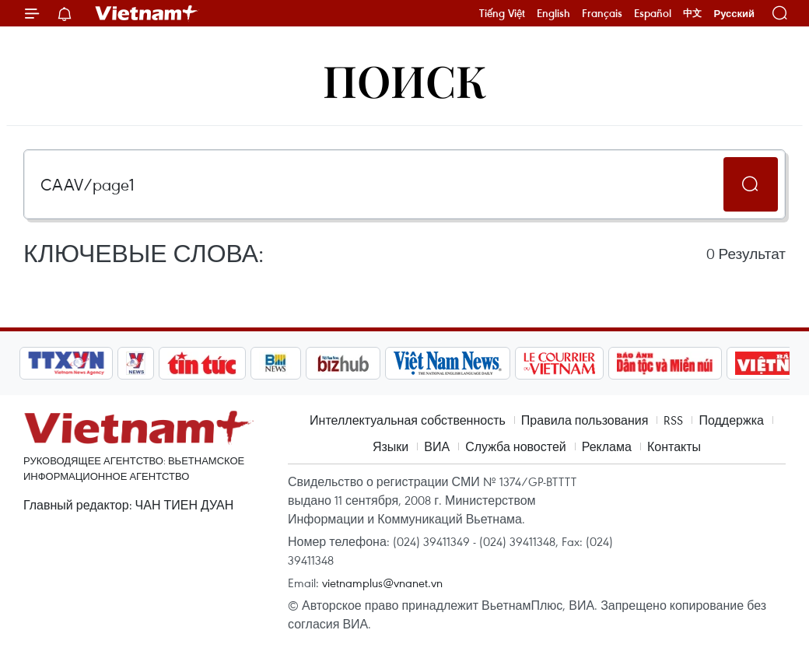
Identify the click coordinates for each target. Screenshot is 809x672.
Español (653, 13)
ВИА (437, 446)
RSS (673, 420)
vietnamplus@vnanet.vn (382, 583)
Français (602, 13)
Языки (390, 446)
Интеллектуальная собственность (408, 420)
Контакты (674, 446)
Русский (734, 14)
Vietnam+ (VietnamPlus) (147, 13)
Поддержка (731, 420)
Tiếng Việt (502, 13)
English (553, 13)
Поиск (405, 80)
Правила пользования (585, 420)
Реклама (607, 446)
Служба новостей (516, 446)
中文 (692, 13)
